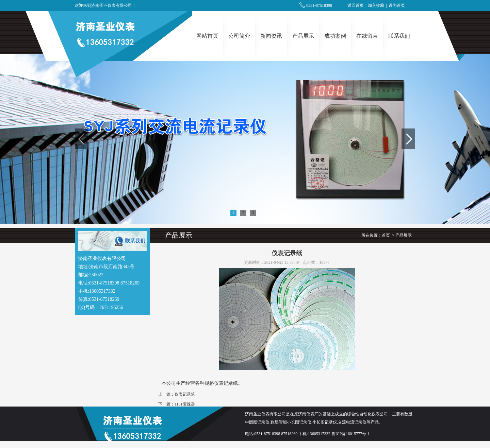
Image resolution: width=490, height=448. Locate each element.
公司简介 (239, 36)
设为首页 (397, 5)
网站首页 (207, 36)
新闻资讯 (271, 36)
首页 (386, 235)
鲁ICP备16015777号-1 (351, 434)
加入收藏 (376, 5)
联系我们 (399, 36)
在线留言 (367, 36)
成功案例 (335, 36)
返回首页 (356, 5)
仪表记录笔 (185, 394)
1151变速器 (185, 404)
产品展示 (303, 36)
